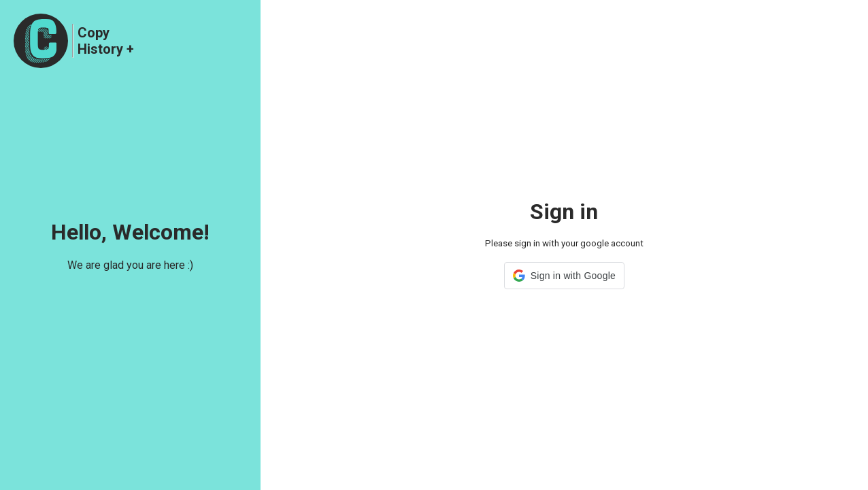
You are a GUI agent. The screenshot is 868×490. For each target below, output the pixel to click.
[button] (564, 276)
